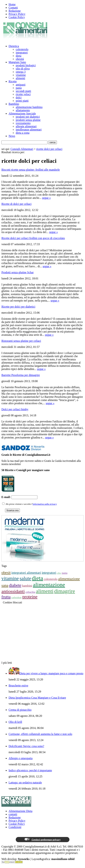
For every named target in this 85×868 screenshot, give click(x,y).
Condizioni (15, 827)
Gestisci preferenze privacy (42, 839)
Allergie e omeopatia (21, 758)
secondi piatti (23, 91)
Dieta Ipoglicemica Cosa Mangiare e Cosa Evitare (37, 698)
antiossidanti (13, 591)
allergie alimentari (26, 126)
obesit (6, 573)
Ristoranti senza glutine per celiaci (21, 341)
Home (12, 4)
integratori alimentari (26, 573)
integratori (22, 53)
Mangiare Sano (17, 62)
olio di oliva (23, 69)
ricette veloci (23, 94)
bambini (27, 586)
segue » (46, 198)
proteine (30, 597)
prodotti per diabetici (28, 117)
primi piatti (22, 101)
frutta (6, 597)
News (12, 136)
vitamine (21, 75)
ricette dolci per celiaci (49, 149)
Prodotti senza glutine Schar (18, 272)
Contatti (13, 8)
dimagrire (65, 591)
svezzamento (23, 123)
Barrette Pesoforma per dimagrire (21, 375)
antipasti (21, 85)
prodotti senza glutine (28, 120)
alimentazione (49, 585)
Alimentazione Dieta (20, 811)
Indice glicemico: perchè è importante (30, 770)
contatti (13, 814)
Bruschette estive (18, 686)
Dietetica (14, 46)
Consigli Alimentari (22, 149)
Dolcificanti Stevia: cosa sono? (26, 746)
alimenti (20, 78)
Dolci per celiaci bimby (15, 409)
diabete (15, 585)
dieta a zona (23, 133)
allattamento (23, 110)
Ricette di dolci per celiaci (16, 204)
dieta (19, 56)
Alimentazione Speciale (22, 113)
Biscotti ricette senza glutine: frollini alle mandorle (31, 170)
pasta (19, 88)
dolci (19, 97)
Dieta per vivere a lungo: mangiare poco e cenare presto (51, 673)
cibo (59, 573)
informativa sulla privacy (45, 504)
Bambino (14, 104)
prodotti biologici (26, 65)
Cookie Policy (17, 17)
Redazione (15, 11)
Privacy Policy (17, 14)
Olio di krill (15, 722)
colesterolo (22, 49)
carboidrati (16, 597)
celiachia (30, 592)
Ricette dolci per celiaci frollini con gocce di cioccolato (33, 238)
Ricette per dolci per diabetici (18, 307)
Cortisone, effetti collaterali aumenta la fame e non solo (40, 734)
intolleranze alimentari (29, 130)
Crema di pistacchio (20, 710)
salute (25, 578)
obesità (20, 59)
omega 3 (21, 72)
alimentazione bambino (29, 107)
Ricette (13, 81)
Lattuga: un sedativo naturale (25, 783)
